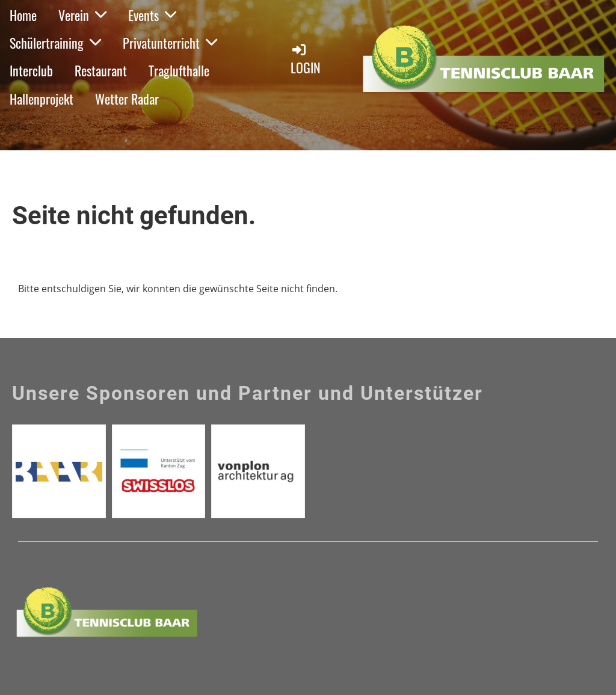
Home (23, 15)
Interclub (31, 70)
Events (152, 15)
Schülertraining (55, 43)
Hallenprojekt (42, 99)
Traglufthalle (179, 70)
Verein (82, 15)
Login (306, 59)
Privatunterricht (170, 43)
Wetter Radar (127, 99)
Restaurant (101, 70)
